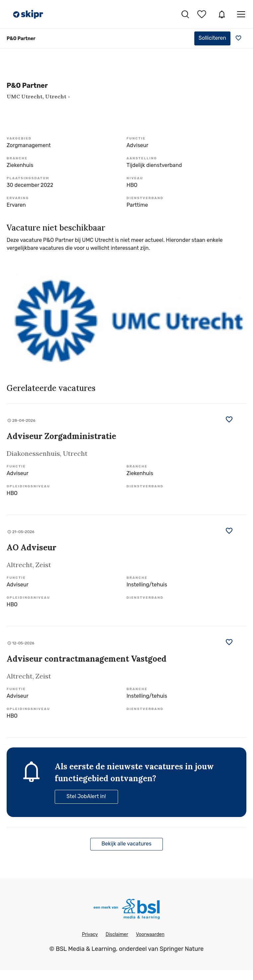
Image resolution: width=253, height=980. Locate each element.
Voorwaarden (150, 934)
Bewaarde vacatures (203, 14)
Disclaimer (117, 934)
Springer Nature (182, 949)
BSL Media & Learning (86, 949)
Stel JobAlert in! (86, 796)
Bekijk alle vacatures (126, 844)
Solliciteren (212, 38)
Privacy (90, 934)
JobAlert (222, 14)
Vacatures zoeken (185, 14)
